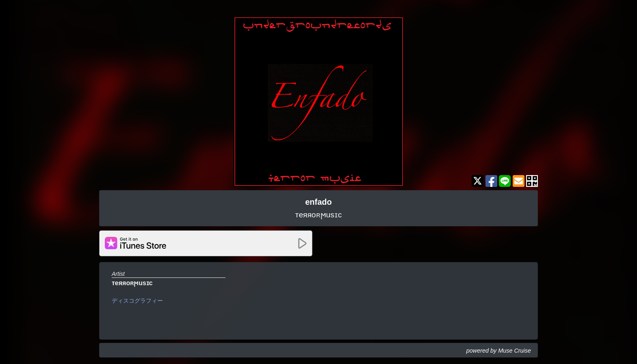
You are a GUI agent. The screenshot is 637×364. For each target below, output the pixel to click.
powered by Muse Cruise (499, 351)
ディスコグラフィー (137, 301)
